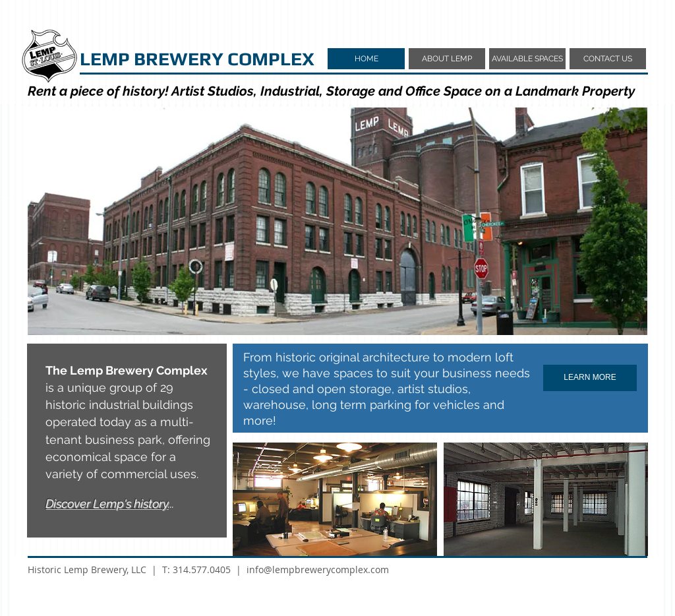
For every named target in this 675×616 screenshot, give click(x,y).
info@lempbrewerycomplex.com (318, 570)
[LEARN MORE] (590, 378)
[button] (337, 221)
